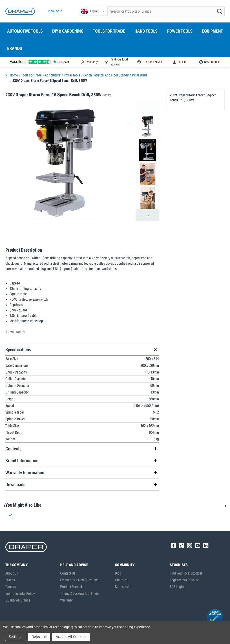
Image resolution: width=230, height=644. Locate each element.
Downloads (15, 484)
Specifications (18, 350)
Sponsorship (124, 587)
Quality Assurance (18, 600)
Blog (118, 573)
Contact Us (68, 573)
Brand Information (22, 461)
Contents (13, 449)
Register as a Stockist (184, 580)
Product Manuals (72, 587)
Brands (15, 48)
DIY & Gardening (68, 31)
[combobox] (93, 11)
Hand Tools (146, 31)
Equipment (212, 31)
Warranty (66, 600)
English (90, 11)
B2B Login (55, 11)
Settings (16, 637)
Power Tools (180, 31)
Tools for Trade (109, 31)
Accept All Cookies (71, 637)
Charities (121, 580)
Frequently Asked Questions (79, 580)
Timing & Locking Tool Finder (80, 594)
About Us (12, 573)
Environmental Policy (20, 594)
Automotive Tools (25, 31)
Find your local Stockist (186, 573)
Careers (11, 587)
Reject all (39, 637)
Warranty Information (25, 473)
